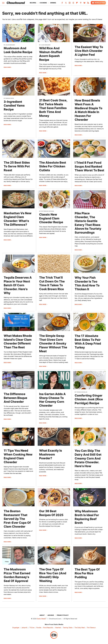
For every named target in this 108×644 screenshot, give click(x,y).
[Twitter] (66, 3)
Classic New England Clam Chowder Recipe (51, 218)
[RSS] (88, 3)
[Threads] (73, 3)
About (42, 615)
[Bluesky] (84, 3)
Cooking (43, 3)
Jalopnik (24, 628)
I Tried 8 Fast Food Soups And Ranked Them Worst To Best (89, 166)
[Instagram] (70, 3)
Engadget (16, 628)
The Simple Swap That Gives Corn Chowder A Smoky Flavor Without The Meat (53, 343)
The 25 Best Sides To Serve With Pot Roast (17, 166)
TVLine (32, 628)
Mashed (58, 628)
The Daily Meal (80, 628)
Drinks (53, 3)
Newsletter (98, 3)
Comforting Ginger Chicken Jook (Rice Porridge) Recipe (89, 399)
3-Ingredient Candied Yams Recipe (14, 106)
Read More (7, 67)
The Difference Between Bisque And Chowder (15, 398)
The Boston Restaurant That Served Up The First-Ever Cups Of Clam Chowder (17, 519)
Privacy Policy (63, 615)
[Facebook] (62, 3)
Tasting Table (68, 628)
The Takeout (91, 628)
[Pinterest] (81, 3)
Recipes (33, 3)
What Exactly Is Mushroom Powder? (51, 454)
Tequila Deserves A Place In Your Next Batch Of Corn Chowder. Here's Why (18, 285)
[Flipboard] (77, 3)
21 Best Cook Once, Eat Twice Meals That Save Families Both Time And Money (53, 108)
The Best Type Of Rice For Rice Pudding (87, 573)
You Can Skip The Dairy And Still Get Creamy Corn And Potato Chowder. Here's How (88, 458)
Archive (51, 615)
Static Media (41, 619)
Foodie (39, 628)
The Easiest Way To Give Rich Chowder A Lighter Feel (89, 51)
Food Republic (48, 628)
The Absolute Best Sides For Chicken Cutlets (53, 166)
